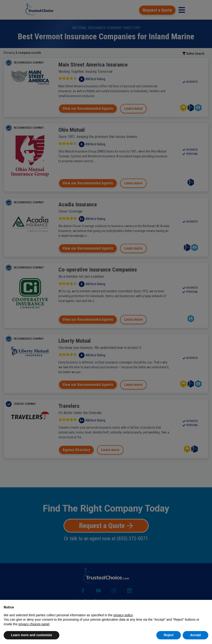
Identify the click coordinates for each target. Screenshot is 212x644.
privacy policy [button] (123, 615)
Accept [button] (195, 635)
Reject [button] (169, 635)
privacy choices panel (34, 624)
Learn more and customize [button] (32, 635)
